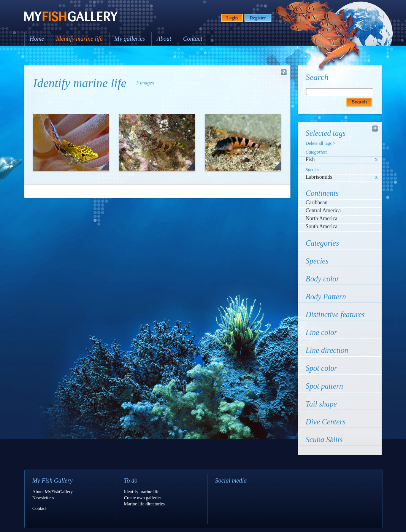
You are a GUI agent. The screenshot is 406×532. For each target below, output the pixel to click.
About (164, 39)
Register (258, 18)
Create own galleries (143, 498)
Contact (193, 39)
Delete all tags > (320, 143)
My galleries (130, 39)
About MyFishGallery (52, 492)
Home (37, 39)
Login (232, 18)
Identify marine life (79, 39)
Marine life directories (144, 504)
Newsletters (43, 498)
